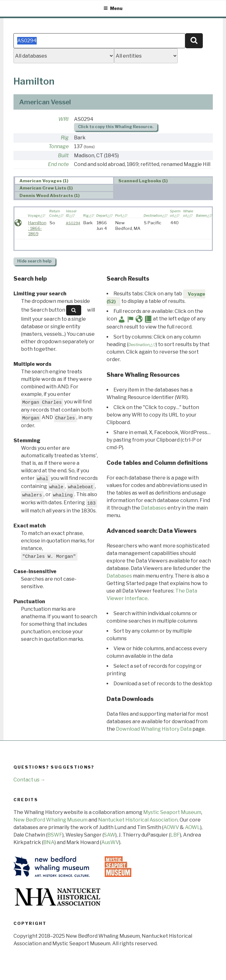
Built (63, 156)
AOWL (193, 827)
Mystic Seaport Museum (172, 812)
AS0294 (73, 223)
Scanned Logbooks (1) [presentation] (143, 181)
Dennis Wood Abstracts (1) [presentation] (50, 195)
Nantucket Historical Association (138, 820)
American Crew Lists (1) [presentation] (46, 188)
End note (58, 164)
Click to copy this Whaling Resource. (116, 127)
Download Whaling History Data (154, 729)
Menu (113, 8)
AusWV (110, 842)
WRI (63, 119)
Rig (65, 138)
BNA (49, 842)
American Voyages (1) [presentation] (44, 181)
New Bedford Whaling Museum (50, 820)
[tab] (64, 181)
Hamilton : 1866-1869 (37, 228)
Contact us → (29, 780)
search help (34, 261)
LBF (175, 835)
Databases (154, 508)
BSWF (55, 835)
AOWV (171, 827)
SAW (110, 835)
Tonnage (59, 146)
